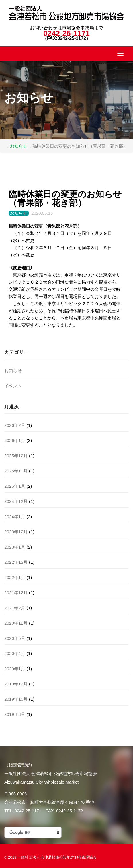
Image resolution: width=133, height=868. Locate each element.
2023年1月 (15, 547)
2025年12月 (16, 456)
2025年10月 (16, 471)
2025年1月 (15, 486)
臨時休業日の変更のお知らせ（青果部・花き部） (65, 198)
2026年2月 (15, 425)
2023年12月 (16, 532)
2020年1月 (15, 669)
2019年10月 (16, 699)
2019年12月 (16, 684)
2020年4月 (15, 653)
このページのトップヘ (125, 857)
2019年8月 (15, 714)
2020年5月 (15, 638)
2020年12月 (16, 623)
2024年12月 (16, 501)
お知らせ (19, 146)
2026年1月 (15, 440)
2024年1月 (15, 517)
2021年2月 (15, 608)
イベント (13, 386)
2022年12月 (16, 562)
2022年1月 (15, 577)
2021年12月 (16, 593)
